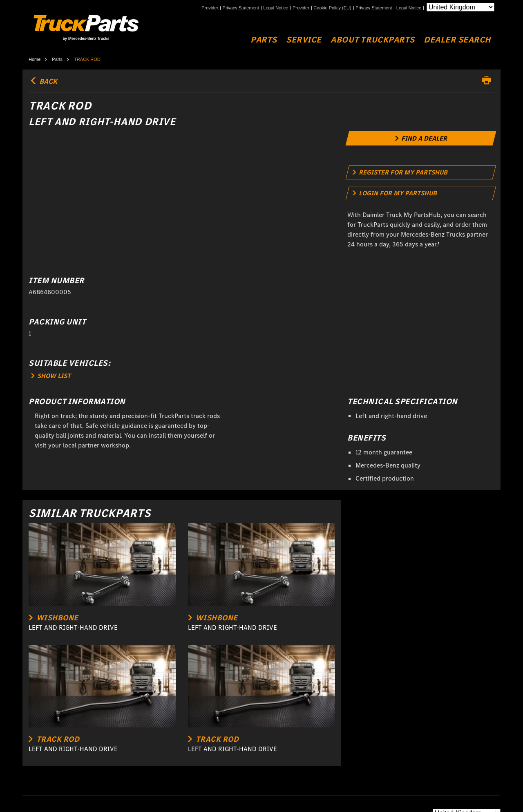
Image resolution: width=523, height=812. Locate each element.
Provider (210, 8)
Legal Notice (276, 8)
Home (35, 59)
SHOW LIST (51, 376)
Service (304, 40)
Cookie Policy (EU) (332, 8)
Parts (264, 40)
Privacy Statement (241, 8)
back (43, 81)
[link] (421, 138)
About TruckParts (372, 40)
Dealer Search (457, 40)
